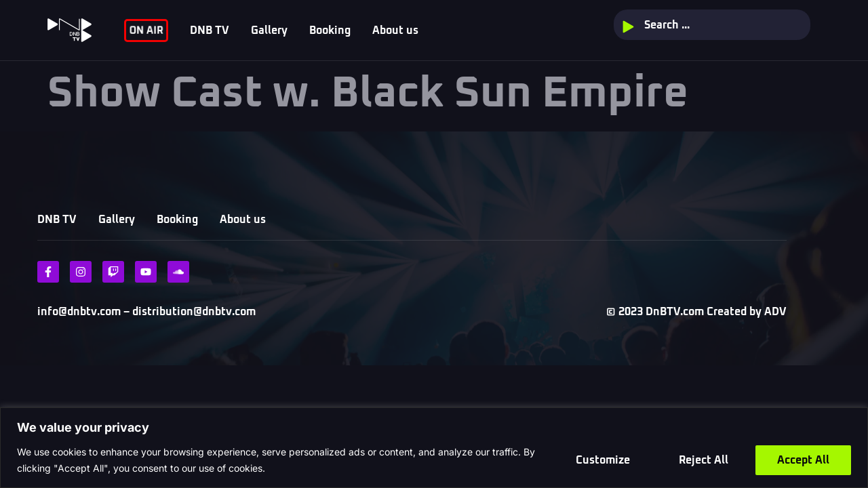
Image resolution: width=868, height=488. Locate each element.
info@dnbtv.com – (83, 312)
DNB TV (210, 30)
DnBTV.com (675, 312)
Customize (603, 460)
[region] (434, 448)
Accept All (803, 460)
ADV (775, 312)
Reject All (704, 460)
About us (395, 30)
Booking (330, 30)
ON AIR (146, 30)
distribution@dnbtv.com (193, 312)
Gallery (269, 30)
